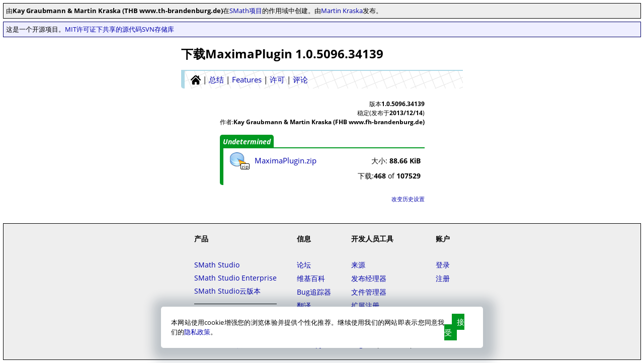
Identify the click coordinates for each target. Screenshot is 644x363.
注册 (443, 278)
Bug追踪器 (314, 292)
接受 (454, 327)
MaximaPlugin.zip (286, 160)
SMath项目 (246, 11)
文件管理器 (369, 292)
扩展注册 (365, 305)
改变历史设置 (408, 199)
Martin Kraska (342, 11)
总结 (216, 79)
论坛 (304, 265)
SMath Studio (217, 265)
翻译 (304, 305)
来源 (358, 265)
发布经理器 (369, 278)
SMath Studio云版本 (227, 291)
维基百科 (311, 278)
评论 (300, 79)
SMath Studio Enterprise (235, 278)
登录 (443, 265)
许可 (277, 79)
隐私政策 (197, 332)
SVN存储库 (158, 29)
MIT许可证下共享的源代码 (103, 29)
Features (247, 79)
